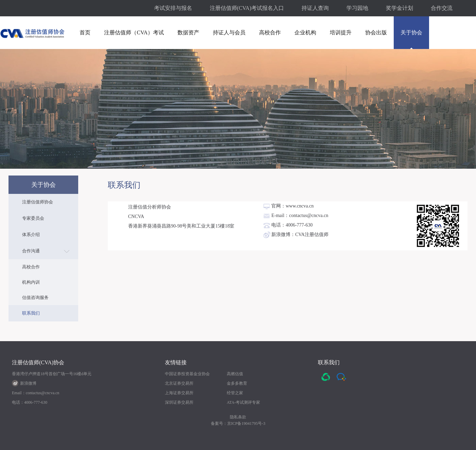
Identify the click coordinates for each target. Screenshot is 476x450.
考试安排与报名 (173, 8)
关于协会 (411, 32)
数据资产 (188, 32)
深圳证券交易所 (179, 402)
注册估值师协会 (38, 202)
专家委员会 (33, 218)
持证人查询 (315, 8)
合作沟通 (31, 251)
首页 (85, 32)
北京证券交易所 (179, 383)
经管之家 (235, 393)
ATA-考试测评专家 (243, 402)
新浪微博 (24, 383)
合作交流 (442, 8)
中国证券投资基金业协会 (187, 374)
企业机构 (305, 32)
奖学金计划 (400, 8)
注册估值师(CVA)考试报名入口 (247, 8)
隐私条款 (238, 417)
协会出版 (376, 32)
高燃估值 (235, 374)
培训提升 (341, 32)
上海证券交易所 (179, 393)
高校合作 (270, 32)
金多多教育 (237, 383)
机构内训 (31, 282)
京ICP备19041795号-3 (246, 423)
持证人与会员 (229, 32)
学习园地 (357, 8)
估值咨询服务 (35, 297)
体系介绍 (31, 235)
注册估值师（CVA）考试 (134, 32)
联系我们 (31, 313)
